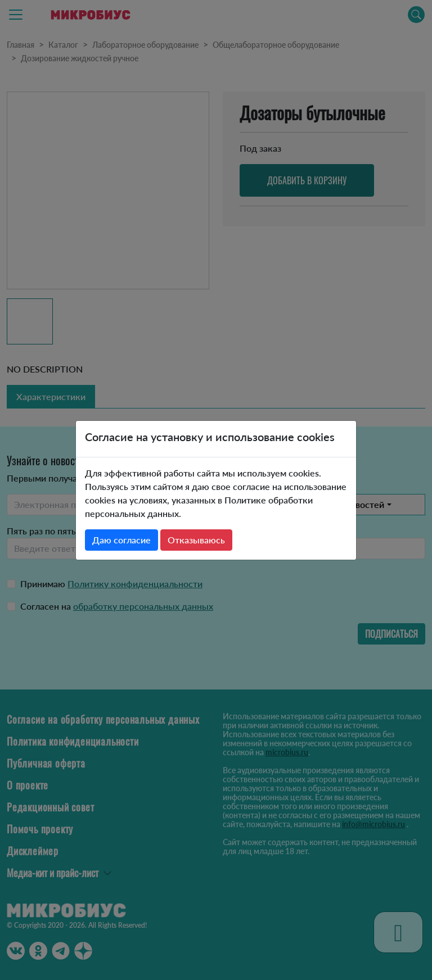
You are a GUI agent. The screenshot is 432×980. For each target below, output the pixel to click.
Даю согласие (121, 540)
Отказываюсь (196, 540)
